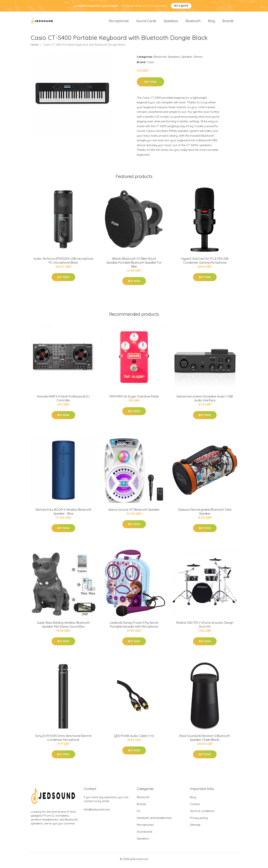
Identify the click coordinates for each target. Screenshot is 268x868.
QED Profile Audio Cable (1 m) (134, 738)
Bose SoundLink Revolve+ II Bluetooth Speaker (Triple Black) (205, 740)
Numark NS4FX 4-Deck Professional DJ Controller (63, 401)
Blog (211, 22)
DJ (139, 814)
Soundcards (145, 834)
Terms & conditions (202, 814)
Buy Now (150, 84)
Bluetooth (193, 22)
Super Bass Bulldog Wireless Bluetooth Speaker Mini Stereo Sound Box (63, 627)
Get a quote (181, 6)
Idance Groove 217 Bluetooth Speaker (134, 512)
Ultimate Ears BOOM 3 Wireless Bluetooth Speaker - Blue (63, 514)
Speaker (187, 59)
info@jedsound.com (97, 812)
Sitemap (195, 827)
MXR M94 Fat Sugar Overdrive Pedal (134, 399)
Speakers (171, 22)
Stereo (198, 59)
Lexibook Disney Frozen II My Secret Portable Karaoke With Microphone (134, 627)
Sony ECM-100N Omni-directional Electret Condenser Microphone (63, 740)
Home (35, 47)
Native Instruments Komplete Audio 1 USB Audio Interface (205, 401)
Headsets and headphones (154, 820)
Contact (195, 807)
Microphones (119, 22)
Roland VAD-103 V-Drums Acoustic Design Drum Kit (205, 627)
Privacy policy (199, 820)
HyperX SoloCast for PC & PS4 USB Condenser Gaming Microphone (205, 263)
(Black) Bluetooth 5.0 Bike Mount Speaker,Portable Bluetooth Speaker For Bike (134, 265)
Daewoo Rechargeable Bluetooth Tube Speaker (205, 514)
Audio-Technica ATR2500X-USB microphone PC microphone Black (63, 263)
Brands (228, 22)
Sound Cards (146, 22)
